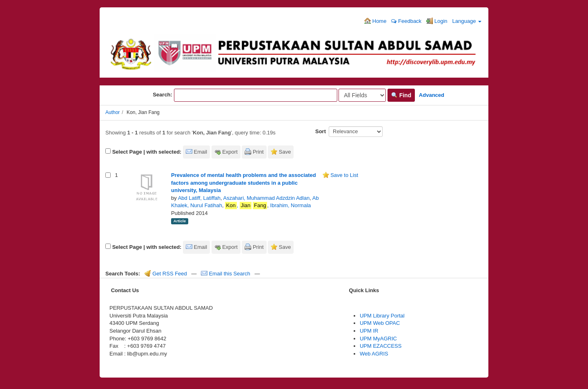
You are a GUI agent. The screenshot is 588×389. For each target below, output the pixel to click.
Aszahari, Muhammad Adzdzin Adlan (266, 198)
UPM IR (369, 331)
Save (285, 152)
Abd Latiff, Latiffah (199, 198)
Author (112, 112)
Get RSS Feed (166, 274)
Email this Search (226, 274)
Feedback (406, 21)
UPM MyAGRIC (378, 339)
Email (201, 152)
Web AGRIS (374, 354)
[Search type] (362, 95)
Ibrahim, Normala (291, 205)
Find (401, 95)
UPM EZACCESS (381, 346)
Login (437, 21)
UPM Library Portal (382, 316)
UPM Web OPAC (380, 323)
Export (230, 152)
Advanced (432, 95)
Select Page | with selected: (147, 152)
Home (375, 21)
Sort (321, 131)
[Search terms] (256, 95)
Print (258, 152)
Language (467, 21)
